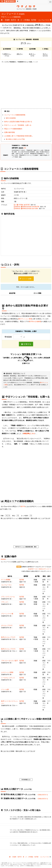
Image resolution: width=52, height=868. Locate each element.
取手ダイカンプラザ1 (8, 637)
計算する (26, 344)
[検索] (2, 1)
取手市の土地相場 (35, 321)
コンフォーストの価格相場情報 (15, 115)
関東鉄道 (17, 207)
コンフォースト (6, 585)
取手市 (14, 20)
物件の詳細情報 (11, 118)
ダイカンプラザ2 (7, 625)
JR (21, 20)
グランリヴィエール (8, 597)
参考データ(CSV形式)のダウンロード (40, 569)
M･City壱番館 (6, 580)
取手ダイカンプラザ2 (8, 649)
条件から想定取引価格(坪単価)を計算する (18, 122)
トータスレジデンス (8, 678)
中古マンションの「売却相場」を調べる (18, 125)
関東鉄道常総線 (26, 207)
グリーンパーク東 (7, 614)
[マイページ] (18, 1)
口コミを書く (26, 279)
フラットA (5, 602)
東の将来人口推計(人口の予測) (15, 139)
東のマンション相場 (25, 319)
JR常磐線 (27, 20)
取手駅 (34, 20)
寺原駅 (35, 208)
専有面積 (8, 337)
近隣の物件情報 (9, 132)
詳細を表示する (42, 795)
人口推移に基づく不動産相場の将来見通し (19, 136)
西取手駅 (36, 207)
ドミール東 (5, 689)
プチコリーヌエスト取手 (9, 661)
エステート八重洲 (7, 672)
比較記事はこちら (29, 433)
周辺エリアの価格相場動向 (13, 129)
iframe (26, 86)
